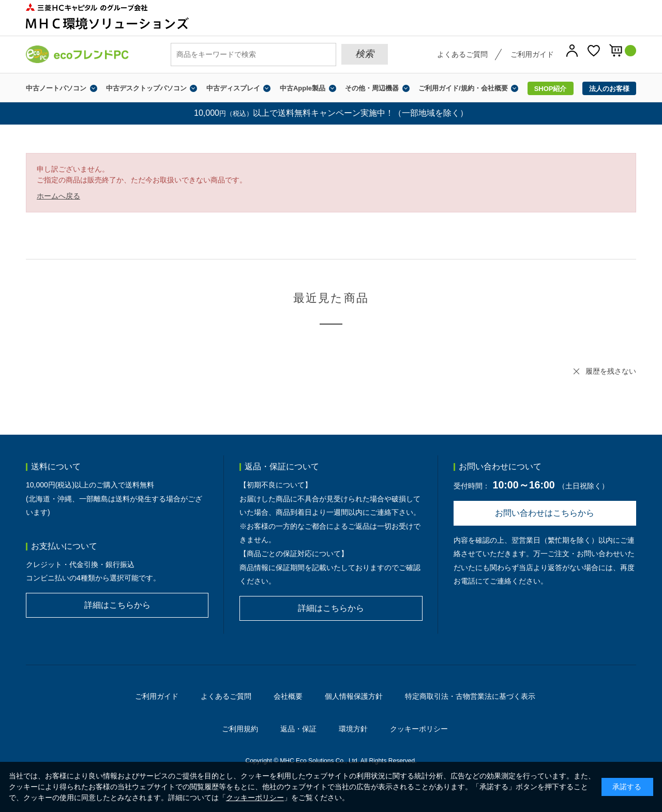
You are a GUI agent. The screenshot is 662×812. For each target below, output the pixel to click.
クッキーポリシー (419, 729)
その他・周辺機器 (372, 88)
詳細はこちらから (117, 605)
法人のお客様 (609, 89)
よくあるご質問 (462, 54)
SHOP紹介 (551, 89)
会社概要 (288, 696)
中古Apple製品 (303, 88)
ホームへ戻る (58, 196)
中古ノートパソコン (56, 88)
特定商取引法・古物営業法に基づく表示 (470, 696)
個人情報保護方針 (354, 696)
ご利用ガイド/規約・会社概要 (463, 88)
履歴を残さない (611, 371)
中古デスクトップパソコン (146, 88)
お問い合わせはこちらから (545, 513)
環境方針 (353, 729)
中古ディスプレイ (233, 88)
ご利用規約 (240, 729)
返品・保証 (298, 729)
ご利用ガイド (532, 54)
